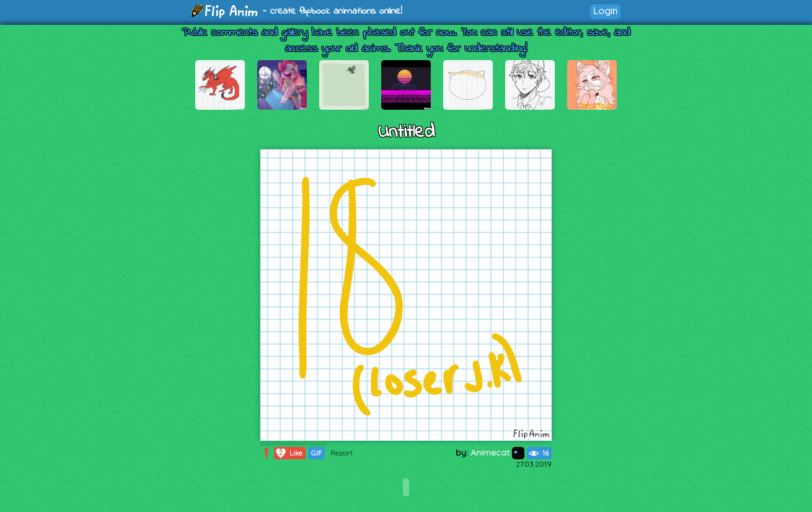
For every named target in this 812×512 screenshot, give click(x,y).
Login (605, 11)
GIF (316, 453)
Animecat (497, 452)
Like (289, 453)
